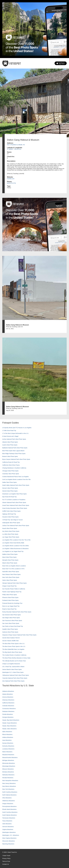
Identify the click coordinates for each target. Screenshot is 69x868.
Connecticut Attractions (9, 709)
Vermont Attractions (8, 827)
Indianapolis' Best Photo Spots (11, 523)
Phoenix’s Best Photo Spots (10, 597)
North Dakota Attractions (9, 795)
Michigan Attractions (8, 760)
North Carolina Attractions (10, 792)
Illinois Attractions (7, 734)
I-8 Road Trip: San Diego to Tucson (13, 520)
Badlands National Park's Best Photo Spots (15, 448)
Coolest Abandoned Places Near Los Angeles (16, 477)
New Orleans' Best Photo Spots (11, 574)
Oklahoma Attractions (9, 801)
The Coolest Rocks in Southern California (14, 655)
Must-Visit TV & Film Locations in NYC (13, 569)
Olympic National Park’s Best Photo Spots (14, 583)
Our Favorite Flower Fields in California (14, 589)
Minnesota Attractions (9, 763)
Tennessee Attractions (9, 818)
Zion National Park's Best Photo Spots (13, 681)
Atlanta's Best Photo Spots (10, 442)
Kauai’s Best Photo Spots (10, 528)
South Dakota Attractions (10, 815)
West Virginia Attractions (9, 838)
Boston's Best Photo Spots (10, 456)
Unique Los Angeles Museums (11, 664)
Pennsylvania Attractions (9, 806)
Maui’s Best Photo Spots (9, 557)
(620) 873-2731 (11, 183)
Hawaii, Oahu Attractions (9, 729)
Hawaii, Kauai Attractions (10, 723)
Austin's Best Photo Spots (10, 445)
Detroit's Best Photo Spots (10, 491)
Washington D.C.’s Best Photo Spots (13, 672)
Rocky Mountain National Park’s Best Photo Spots (17, 612)
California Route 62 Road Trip (11, 462)
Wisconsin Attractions (9, 841)
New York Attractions (8, 789)
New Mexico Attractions (9, 786)
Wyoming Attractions (8, 844)
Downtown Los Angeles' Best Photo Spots (14, 494)
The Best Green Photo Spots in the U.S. (14, 646)
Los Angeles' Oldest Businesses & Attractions (15, 549)
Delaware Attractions (8, 711)
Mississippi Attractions (9, 766)
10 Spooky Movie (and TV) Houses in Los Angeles (17, 428)
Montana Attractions (8, 772)
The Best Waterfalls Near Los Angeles (13, 649)
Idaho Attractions (7, 732)
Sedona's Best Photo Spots (10, 632)
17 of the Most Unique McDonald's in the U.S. (16, 433)
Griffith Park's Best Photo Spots (11, 511)
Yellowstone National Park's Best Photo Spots (16, 675)
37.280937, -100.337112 (14, 149)
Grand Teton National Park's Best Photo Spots (16, 505)
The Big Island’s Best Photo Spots (12, 652)
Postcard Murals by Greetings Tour (12, 603)
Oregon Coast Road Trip (9, 586)
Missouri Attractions (8, 769)
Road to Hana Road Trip (9, 609)
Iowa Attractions (7, 740)
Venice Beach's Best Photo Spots (12, 669)
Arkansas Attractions (8, 700)
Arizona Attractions (8, 697)
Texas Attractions (7, 821)
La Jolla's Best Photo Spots (10, 534)
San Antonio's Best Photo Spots (12, 615)
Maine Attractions (7, 752)
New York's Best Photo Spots (11, 577)
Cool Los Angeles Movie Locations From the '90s (16, 479)
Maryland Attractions (8, 755)
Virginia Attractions (8, 829)
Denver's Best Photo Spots (10, 488)
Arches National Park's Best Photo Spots (14, 439)
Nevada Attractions (8, 778)
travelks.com (11, 179)
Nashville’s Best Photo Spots (11, 572)
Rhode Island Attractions (9, 809)
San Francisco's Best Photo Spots (12, 621)
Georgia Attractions (8, 717)
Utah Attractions (7, 824)
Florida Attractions (8, 714)
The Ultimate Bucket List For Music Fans (14, 661)
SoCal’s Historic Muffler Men (11, 641)
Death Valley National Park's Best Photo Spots (16, 485)
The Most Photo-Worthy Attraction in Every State (16, 658)
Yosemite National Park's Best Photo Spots (15, 678)
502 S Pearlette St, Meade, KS (16, 145)
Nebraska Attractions (8, 775)
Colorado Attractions (8, 706)
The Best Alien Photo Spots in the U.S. (14, 644)
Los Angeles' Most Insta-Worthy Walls (13, 543)
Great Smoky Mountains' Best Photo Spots (15, 508)
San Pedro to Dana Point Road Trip (13, 626)
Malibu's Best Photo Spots (10, 554)
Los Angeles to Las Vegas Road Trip (13, 551)
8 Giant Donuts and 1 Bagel (10, 436)
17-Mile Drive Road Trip (9, 431)
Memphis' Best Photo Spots (10, 560)
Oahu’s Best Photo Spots (10, 580)
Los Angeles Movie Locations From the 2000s (16, 546)
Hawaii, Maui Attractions (9, 726)
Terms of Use (6, 861)
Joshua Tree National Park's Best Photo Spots (16, 526)
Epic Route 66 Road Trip (9, 497)
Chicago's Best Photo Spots (10, 471)
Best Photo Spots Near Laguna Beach (13, 451)
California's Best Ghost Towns (11, 465)
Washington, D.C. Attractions (11, 835)
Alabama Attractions (8, 691)
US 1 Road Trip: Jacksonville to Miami (13, 667)
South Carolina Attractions (10, 812)
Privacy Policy (6, 858)
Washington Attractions (9, 832)
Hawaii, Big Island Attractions (11, 720)
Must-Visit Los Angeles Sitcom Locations (14, 566)
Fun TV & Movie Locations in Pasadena (14, 500)
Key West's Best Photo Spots (11, 531)
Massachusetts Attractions (10, 757)
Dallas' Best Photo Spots (10, 482)
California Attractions (8, 703)
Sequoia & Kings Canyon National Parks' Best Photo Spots (19, 635)
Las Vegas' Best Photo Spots (11, 537)
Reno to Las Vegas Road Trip (11, 606)
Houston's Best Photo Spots (10, 517)
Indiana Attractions (8, 737)
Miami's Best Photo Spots (10, 563)
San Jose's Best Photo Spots (11, 623)
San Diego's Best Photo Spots (11, 618)
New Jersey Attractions (9, 783)
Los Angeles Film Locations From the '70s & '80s (16, 540)
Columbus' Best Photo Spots (11, 474)
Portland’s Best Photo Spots (10, 600)
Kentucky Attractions (8, 746)
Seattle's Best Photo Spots (10, 629)
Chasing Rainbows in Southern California (14, 468)
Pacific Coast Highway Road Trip (12, 592)
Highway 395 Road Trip (9, 514)
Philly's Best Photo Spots (10, 595)
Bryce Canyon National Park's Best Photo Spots (16, 459)
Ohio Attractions (7, 798)
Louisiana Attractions (8, 749)
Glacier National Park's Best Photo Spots (14, 502)
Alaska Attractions (8, 694)
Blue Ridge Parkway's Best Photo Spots (14, 454)
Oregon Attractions (8, 804)
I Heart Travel (6, 856)
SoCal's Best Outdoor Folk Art (11, 638)
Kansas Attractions (8, 743)
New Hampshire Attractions (10, 781)
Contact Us (6, 864)
